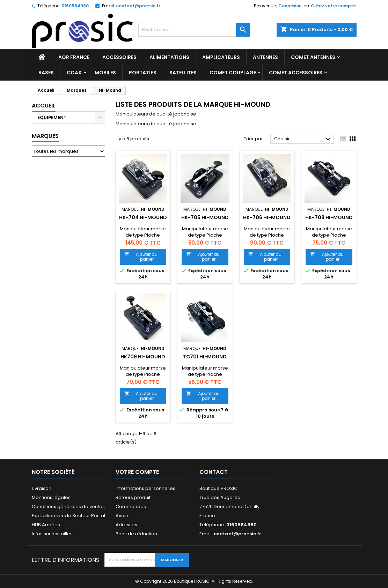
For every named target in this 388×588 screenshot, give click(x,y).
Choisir (303, 139)
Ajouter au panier (141, 257)
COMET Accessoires (296, 73)
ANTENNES (265, 57)
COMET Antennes (313, 57)
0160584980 (75, 6)
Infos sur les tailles (52, 534)
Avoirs (123, 516)
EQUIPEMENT (52, 117)
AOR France (74, 57)
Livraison (42, 488)
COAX (74, 73)
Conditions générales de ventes (68, 507)
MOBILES (105, 73)
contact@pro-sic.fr (138, 6)
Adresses (126, 525)
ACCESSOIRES (119, 57)
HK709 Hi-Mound (143, 357)
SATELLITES (183, 73)
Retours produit (133, 497)
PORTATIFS (143, 73)
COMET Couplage (233, 73)
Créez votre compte (333, 6)
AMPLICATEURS (221, 57)
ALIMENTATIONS (169, 57)
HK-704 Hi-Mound (143, 217)
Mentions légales (51, 497)
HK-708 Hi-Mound (329, 217)
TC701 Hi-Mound (205, 357)
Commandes (131, 507)
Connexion (290, 6)
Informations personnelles (145, 488)
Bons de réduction (136, 534)
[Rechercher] (194, 30)
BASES (46, 73)
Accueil (44, 106)
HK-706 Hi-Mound (267, 217)
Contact (214, 472)
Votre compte (137, 472)
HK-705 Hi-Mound (205, 217)
